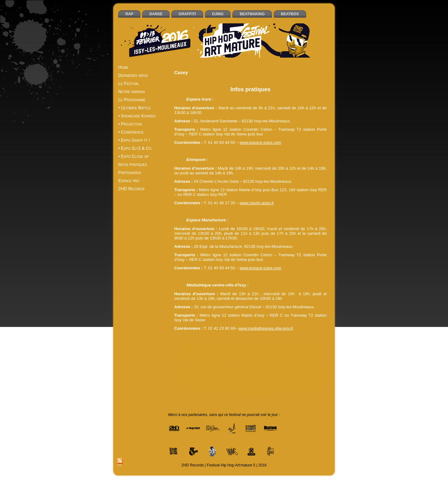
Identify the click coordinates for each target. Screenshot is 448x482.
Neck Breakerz (290, 376)
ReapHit (302, 380)
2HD (205, 345)
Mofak (231, 376)
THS (293, 385)
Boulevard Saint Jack (303, 350)
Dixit (302, 354)
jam (296, 371)
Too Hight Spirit (224, 389)
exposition (207, 363)
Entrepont (217, 358)
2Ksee (241, 345)
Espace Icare (250, 358)
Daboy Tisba (246, 354)
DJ (310, 354)
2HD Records (222, 345)
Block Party (275, 350)
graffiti (243, 367)
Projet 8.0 (278, 380)
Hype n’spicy (236, 371)
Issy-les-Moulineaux (274, 371)
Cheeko (195, 354)
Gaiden (220, 367)
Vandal (304, 389)
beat (222, 350)
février (314, 363)
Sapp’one (194, 385)
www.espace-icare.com (260, 142)
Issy (252, 371)
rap (290, 380)
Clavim (210, 354)
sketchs (232, 385)
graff (232, 367)
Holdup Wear (213, 371)
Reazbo (317, 380)
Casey (181, 354)
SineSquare (214, 385)
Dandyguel (268, 354)
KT (322, 371)
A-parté (272, 345)
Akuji (284, 345)
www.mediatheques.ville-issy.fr (266, 328)
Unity (292, 389)
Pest (216, 380)
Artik (202, 350)
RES (181, 385)
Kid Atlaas (310, 371)
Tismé (204, 389)
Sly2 (244, 385)
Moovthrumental (262, 376)
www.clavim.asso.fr (257, 203)
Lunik (179, 376)
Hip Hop (308, 367)
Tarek (273, 385)
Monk (242, 376)
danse (284, 354)
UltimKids (278, 389)
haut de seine (261, 367)
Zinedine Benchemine (250, 393)
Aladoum (298, 345)
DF (294, 354)
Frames (185, 367)
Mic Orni (216, 376)
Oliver (309, 376)
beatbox (235, 350)
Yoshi (317, 389)
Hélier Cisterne (287, 367)
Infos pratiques (250, 89)
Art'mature (187, 350)
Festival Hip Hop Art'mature (284, 363)
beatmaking (253, 350)
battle (212, 350)
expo (267, 358)
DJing (319, 354)
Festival (223, 363)
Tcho (283, 385)
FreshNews (203, 367)
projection (259, 380)
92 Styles (256, 345)
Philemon (229, 380)
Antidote (314, 345)
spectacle (258, 385)
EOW (232, 358)
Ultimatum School (254, 389)
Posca (244, 380)
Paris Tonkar (199, 380)
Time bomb (188, 389)
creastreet (225, 354)
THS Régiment (311, 385)
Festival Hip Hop (245, 363)
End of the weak (194, 358)
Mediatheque (196, 376)
